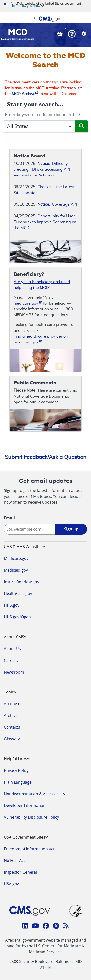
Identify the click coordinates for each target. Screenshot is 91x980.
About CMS (15, 637)
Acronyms (13, 704)
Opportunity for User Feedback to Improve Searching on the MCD (45, 222)
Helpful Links (17, 759)
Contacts (12, 727)
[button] (72, 34)
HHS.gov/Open (17, 617)
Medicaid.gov (16, 570)
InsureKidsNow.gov (21, 582)
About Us (12, 649)
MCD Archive (25, 94)
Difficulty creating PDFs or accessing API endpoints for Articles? (42, 169)
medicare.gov (28, 303)
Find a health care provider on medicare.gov (41, 339)
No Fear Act (14, 860)
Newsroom (14, 672)
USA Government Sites (26, 837)
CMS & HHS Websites (24, 547)
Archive (11, 715)
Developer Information (25, 805)
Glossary (12, 739)
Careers (11, 660)
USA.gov (11, 884)
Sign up (71, 529)
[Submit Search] (82, 126)
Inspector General (20, 872)
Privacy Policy (16, 770)
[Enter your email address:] (29, 529)
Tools (10, 692)
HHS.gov (12, 605)
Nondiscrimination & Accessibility (34, 794)
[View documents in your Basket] (60, 34)
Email (9, 518)
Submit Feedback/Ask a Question (46, 457)
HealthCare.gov (18, 593)
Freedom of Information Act (29, 849)
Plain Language (18, 782)
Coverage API (57, 204)
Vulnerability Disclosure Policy (31, 817)
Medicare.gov (16, 558)
